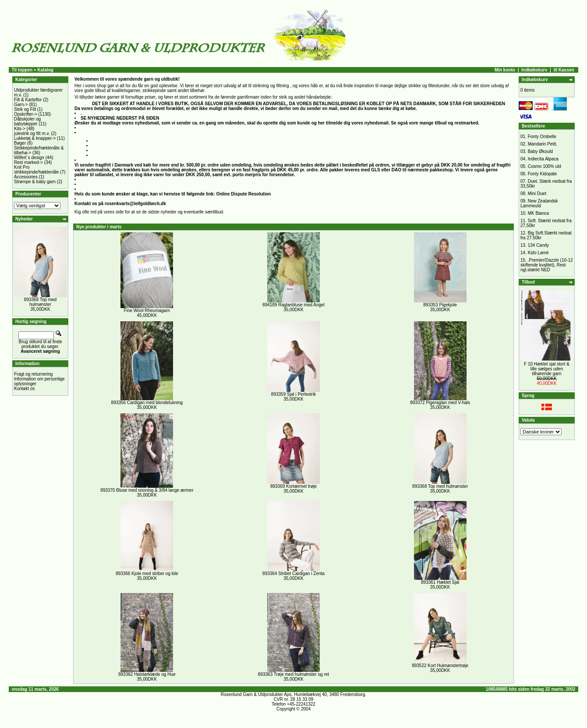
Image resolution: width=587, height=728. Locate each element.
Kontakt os (24, 389)
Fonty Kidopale (543, 174)
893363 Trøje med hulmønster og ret (293, 674)
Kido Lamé (538, 253)
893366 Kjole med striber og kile (147, 574)
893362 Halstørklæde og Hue (147, 674)
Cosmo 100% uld (545, 166)
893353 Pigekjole (440, 305)
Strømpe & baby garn (35, 182)
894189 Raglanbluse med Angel (293, 305)
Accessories (26, 177)
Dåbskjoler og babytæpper (27, 121)
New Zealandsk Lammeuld (539, 203)
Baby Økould (540, 151)
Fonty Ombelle (542, 137)
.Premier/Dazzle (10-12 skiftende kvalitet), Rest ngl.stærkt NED (547, 265)
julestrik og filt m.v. (32, 133)
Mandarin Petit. (543, 144)
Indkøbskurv (534, 70)
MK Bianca (538, 213)
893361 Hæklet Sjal (440, 582)
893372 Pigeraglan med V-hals (440, 403)
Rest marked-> (28, 162)
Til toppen (22, 70)
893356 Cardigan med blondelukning (147, 403)
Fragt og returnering (33, 374)
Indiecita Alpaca (543, 159)
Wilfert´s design (29, 158)
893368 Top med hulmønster (40, 302)
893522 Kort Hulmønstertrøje (440, 666)
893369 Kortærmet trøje (293, 486)
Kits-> (20, 129)
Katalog (45, 70)
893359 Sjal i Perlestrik (293, 394)
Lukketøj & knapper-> (35, 138)
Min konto (505, 70)
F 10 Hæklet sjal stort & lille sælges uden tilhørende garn (547, 369)
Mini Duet (537, 194)
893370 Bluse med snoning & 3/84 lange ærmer (147, 490)
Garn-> (21, 105)
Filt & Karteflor (28, 100)
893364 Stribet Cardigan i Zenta (293, 574)
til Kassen (564, 70)
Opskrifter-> (26, 114)
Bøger (20, 143)
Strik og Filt (25, 109)
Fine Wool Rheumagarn (147, 311)
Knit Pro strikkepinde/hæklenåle (36, 170)
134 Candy (538, 245)
